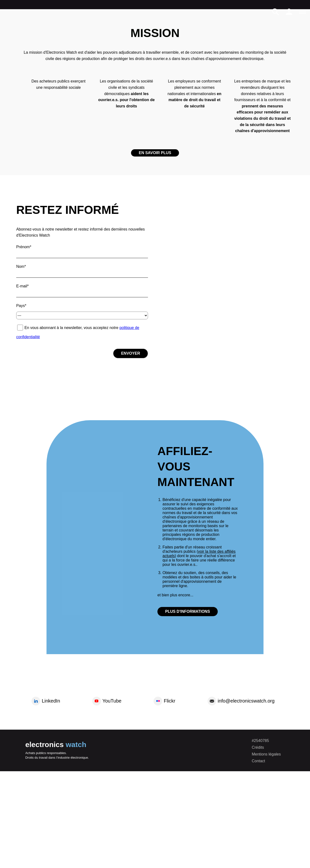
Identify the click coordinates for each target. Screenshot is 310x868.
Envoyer (131, 353)
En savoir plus (155, 153)
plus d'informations (188, 611)
